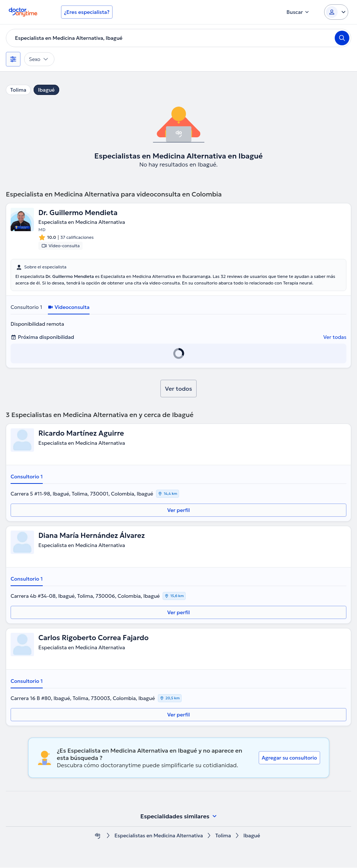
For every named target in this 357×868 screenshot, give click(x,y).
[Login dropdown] (336, 12)
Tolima (18, 90)
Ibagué (46, 90)
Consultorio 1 (26, 307)
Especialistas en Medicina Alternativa (159, 836)
